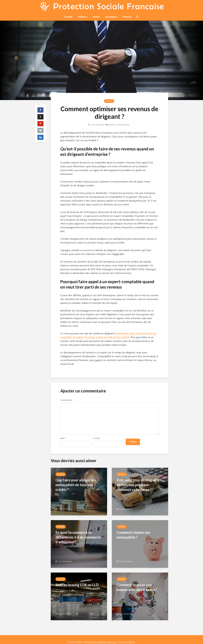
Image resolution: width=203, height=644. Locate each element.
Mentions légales (126, 637)
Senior (96, 17)
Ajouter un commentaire (119, 125)
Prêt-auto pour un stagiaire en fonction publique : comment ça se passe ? (138, 485)
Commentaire (66, 400)
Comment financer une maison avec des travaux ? (137, 587)
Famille (68, 17)
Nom (63, 438)
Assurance (111, 17)
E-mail (97, 438)
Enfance (82, 17)
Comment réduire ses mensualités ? (133, 535)
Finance (127, 17)
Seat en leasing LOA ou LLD (77, 585)
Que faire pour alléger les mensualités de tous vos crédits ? (76, 485)
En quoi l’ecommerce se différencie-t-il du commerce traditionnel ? (78, 537)
